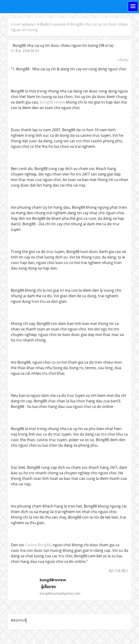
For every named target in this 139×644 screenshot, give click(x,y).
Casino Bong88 (38, 545)
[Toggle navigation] (133, 6)
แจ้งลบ (123, 60)
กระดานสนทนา (24, 24)
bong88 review (52, 102)
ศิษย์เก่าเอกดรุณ (53, 24)
